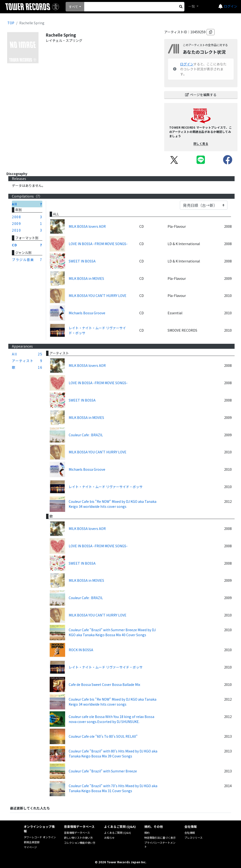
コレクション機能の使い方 (80, 843)
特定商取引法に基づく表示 (160, 838)
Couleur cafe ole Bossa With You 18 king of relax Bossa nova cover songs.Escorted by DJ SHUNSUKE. (111, 719)
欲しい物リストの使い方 (78, 838)
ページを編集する (201, 95)
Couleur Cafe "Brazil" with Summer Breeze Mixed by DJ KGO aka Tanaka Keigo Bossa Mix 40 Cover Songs (112, 632)
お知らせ (109, 838)
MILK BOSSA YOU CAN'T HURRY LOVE (98, 296)
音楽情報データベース (77, 833)
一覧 (192, 6)
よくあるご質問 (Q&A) (118, 833)
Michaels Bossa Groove (87, 313)
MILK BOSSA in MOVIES (86, 278)
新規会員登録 (32, 842)
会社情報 (190, 833)
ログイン (231, 6)
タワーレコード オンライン (40, 837)
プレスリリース (193, 838)
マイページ (30, 847)
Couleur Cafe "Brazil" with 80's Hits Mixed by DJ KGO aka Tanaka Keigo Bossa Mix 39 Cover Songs (113, 754)
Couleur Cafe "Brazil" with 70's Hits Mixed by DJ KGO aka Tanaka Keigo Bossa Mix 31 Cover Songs (113, 788)
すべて (73, 7)
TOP (11, 23)
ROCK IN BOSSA (81, 650)
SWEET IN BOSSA (82, 261)
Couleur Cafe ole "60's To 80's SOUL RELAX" (103, 736)
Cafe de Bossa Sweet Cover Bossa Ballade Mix (104, 684)
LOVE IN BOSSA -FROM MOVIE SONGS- (98, 244)
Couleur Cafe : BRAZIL (86, 435)
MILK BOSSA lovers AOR (87, 226)
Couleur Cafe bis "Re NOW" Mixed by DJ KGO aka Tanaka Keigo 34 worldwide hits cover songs (113, 504)
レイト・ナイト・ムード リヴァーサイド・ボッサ (97, 330)
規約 (147, 833)
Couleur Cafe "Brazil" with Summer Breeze (103, 771)
